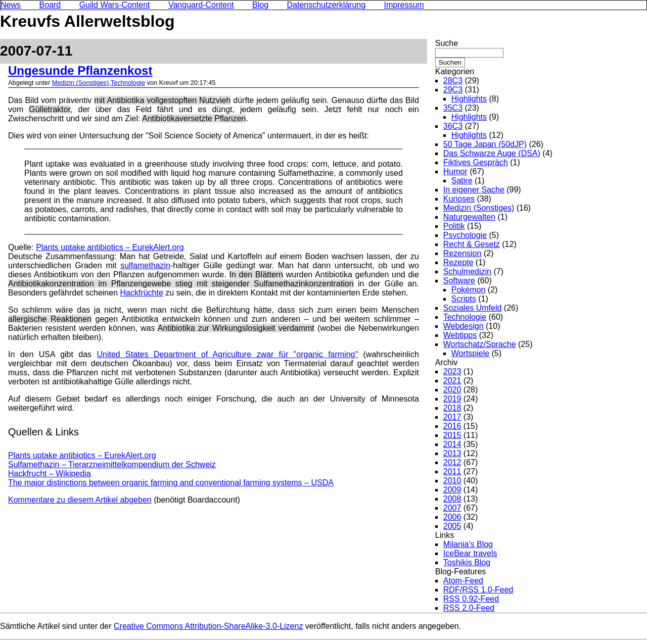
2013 (452, 453)
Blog (260, 5)
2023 (452, 371)
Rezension (463, 253)
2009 (452, 490)
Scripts (464, 299)
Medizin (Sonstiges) (80, 83)
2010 (452, 481)
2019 (452, 399)
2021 (452, 381)
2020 (452, 390)
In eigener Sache (474, 190)
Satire (462, 181)
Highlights (469, 99)
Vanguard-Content (201, 5)
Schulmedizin (467, 271)
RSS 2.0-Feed (469, 608)
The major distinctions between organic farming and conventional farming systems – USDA (171, 483)
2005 (452, 526)
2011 (452, 472)
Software (459, 281)
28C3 (453, 81)
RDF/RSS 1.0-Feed (478, 590)
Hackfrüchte (141, 293)
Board (50, 5)
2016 (452, 426)
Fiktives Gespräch (476, 162)
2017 (452, 417)
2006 (452, 517)
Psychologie (465, 235)
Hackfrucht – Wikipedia (50, 474)
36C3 (453, 126)
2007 (452, 508)
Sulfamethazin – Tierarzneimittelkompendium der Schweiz (112, 464)
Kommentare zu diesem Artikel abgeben (80, 500)
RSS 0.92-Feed (471, 599)
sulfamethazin (145, 265)
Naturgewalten (469, 217)
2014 (452, 444)
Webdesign (464, 326)
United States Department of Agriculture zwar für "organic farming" (227, 354)
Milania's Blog (468, 544)
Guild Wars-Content (115, 5)
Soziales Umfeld (473, 308)
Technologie (128, 83)
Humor (455, 171)
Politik (454, 226)
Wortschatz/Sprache (480, 344)
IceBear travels (470, 553)
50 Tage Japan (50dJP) (485, 144)
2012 (452, 462)
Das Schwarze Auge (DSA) (492, 153)
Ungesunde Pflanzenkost (80, 70)
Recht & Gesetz (472, 244)
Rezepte (458, 262)
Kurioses (459, 199)
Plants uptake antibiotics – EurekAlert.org (110, 247)
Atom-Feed (463, 581)
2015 (452, 435)
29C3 (453, 90)
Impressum (404, 5)
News (11, 5)
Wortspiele (470, 353)
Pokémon (469, 290)
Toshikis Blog (467, 562)
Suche (447, 43)
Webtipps (460, 335)
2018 (452, 408)
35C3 (453, 108)
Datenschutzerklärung (327, 5)
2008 (452, 499)
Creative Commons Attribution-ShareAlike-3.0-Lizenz (208, 626)
